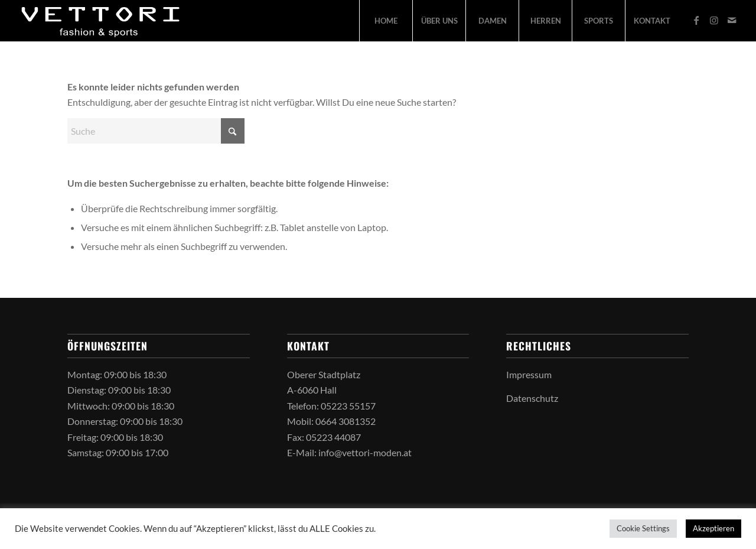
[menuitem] (386, 21)
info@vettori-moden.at (365, 452)
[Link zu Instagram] (714, 20)
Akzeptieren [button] (713, 528)
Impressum (529, 374)
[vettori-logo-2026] (101, 21)
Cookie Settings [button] (643, 528)
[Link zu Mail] (732, 20)
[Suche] (156, 131)
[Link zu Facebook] (696, 20)
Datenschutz (532, 398)
